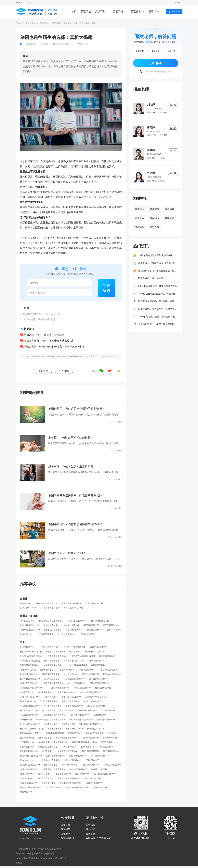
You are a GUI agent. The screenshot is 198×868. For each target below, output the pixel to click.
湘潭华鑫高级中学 (97, 661)
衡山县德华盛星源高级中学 (81, 720)
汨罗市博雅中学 (60, 742)
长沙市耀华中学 (27, 647)
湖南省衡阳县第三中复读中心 (51, 621)
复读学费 (154, 209)
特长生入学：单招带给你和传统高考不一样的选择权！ (54, 347)
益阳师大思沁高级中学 (99, 679)
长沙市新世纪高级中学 (30, 679)
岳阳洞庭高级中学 (91, 625)
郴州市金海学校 (45, 774)
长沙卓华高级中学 (73, 630)
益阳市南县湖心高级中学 (31, 756)
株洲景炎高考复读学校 (58, 656)
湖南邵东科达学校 (28, 670)
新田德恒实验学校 (28, 701)
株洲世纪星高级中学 (78, 769)
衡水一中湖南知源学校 (103, 742)
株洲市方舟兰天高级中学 (53, 683)
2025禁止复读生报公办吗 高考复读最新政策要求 (158, 294)
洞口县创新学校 (49, 710)
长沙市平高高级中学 (94, 783)
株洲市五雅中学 (27, 747)
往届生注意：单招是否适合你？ (40, 319)
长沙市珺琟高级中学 (29, 674)
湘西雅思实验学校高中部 (70, 783)
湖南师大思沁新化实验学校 (67, 738)
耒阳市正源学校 (51, 724)
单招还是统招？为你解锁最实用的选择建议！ (76, 524)
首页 (29, 3)
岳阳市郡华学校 (110, 738)
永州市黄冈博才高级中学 (68, 778)
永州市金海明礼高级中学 (90, 692)
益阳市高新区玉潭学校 (67, 751)
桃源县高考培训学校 (55, 733)
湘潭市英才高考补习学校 (74, 661)
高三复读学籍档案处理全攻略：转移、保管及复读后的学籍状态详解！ (158, 301)
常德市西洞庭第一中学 (30, 625)
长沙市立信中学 (70, 674)
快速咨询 (176, 11)
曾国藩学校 (112, 733)
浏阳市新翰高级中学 (100, 756)
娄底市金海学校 (27, 738)
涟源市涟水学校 (45, 738)
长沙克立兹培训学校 (94, 603)
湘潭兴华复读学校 (52, 661)
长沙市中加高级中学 (90, 674)
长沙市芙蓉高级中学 (98, 647)
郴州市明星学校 (27, 774)
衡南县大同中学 (82, 774)
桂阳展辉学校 (26, 792)
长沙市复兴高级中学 (66, 670)
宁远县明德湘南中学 (66, 692)
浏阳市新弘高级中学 (78, 756)
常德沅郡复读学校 (71, 625)
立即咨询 (156, 63)
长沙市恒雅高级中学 (76, 683)
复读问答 (118, 11)
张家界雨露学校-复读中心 (31, 733)
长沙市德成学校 (27, 760)
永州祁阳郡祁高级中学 (71, 697)
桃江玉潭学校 (48, 751)
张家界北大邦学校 (99, 769)
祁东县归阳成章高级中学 (104, 774)
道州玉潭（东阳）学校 (30, 697)
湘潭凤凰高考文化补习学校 (32, 688)
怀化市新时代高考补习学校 (77, 787)
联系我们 (90, 829)
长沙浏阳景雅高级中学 (56, 756)
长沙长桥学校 (26, 634)
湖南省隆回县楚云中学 (87, 710)
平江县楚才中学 (27, 742)
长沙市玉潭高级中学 (88, 670)
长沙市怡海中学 (47, 670)
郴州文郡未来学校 (46, 692)
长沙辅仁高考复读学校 (56, 652)
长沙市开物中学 (92, 760)
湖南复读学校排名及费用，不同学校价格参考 (158, 309)
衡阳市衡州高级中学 (74, 729)
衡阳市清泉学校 (55, 729)
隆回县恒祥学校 (66, 710)
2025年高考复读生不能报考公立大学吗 (158, 286)
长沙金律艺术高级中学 (95, 652)
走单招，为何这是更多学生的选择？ (71, 438)
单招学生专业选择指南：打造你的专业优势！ (76, 495)
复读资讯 (136, 11)
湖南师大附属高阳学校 (30, 706)
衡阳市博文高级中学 (96, 729)
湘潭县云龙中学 (27, 621)
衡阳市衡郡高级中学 (29, 783)
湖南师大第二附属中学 (71, 603)
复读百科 (100, 11)
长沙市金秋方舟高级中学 (31, 652)
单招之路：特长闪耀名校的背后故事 (44, 335)
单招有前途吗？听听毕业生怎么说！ (43, 314)
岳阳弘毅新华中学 (111, 625)
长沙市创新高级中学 (90, 765)
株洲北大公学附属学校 (48, 747)
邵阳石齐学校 (26, 720)
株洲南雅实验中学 (69, 747)
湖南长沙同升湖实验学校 (47, 603)
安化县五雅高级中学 (29, 751)
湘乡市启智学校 (88, 747)
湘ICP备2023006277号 (50, 849)
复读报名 (154, 11)
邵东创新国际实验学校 (77, 665)
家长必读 (139, 218)
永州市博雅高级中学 (74, 706)
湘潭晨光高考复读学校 (30, 661)
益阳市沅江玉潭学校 (90, 751)
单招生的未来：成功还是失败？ (68, 553)
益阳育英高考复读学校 (30, 665)
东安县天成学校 (51, 697)
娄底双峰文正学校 (91, 738)
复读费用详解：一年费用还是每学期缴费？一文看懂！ (158, 324)
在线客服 (90, 834)
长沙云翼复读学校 (28, 608)
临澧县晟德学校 (75, 733)
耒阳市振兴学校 (68, 724)
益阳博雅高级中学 (111, 751)
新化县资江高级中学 (95, 733)
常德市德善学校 (98, 665)
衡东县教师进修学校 (106, 720)
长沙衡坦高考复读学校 (50, 608)
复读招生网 (31, 23)
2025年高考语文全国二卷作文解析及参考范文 (158, 317)
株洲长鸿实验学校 (69, 765)
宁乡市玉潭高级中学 (112, 765)
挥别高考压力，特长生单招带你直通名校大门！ (50, 341)
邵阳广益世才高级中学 (77, 621)
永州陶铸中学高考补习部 (96, 697)
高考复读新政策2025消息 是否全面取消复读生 (158, 263)
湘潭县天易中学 (51, 765)
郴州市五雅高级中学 (82, 688)
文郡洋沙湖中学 (114, 630)
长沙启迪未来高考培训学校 (32, 656)
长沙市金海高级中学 (112, 674)
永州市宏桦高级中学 (92, 701)
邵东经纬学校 (42, 720)
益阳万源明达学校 (52, 679)
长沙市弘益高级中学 (53, 630)
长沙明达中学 (26, 603)
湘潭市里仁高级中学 (29, 683)
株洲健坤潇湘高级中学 (30, 765)
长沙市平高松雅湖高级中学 (32, 729)
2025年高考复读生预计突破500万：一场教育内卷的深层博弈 (158, 255)
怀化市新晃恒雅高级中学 (59, 688)
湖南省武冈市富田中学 (30, 715)
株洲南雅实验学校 (107, 656)
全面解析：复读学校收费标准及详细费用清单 (158, 271)
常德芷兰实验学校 (52, 625)
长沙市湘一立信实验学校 (74, 647)
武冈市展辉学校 (108, 710)
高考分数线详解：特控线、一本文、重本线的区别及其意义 (158, 278)
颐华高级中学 (44, 742)
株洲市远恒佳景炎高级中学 (54, 769)
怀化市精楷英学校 (46, 778)
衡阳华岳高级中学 (63, 774)
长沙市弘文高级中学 (110, 670)
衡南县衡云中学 (49, 783)
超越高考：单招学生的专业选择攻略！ (72, 466)
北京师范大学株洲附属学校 (83, 656)
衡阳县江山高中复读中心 (90, 724)
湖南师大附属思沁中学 (30, 630)
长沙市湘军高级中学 (45, 634)
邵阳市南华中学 (59, 720)
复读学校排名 (68, 838)
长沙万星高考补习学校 (73, 608)
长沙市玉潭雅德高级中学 (74, 679)
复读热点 (139, 209)
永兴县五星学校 (27, 692)
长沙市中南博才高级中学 (49, 760)
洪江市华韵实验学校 (92, 778)
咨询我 (173, 105)
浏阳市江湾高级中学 (72, 760)
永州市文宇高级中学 (49, 701)
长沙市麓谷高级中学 (94, 630)
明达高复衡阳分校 (54, 787)
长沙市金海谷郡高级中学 (31, 787)
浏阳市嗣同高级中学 (51, 674)
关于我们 (90, 825)
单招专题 (56, 23)
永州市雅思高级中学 (53, 706)
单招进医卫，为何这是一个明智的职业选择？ (76, 409)
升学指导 (139, 227)
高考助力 (169, 209)
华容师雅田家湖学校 (80, 742)
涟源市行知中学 (27, 778)
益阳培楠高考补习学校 (54, 665)
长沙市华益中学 (100, 715)
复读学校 (86, 11)
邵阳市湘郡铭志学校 (100, 621)
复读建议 (169, 218)
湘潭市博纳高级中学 (29, 769)
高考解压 (154, 218)
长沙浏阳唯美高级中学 (99, 683)
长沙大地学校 (75, 652)
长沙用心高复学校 (87, 634)
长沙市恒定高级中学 (66, 634)
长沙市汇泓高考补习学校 (49, 647)
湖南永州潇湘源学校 (96, 706)
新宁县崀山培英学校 (29, 710)
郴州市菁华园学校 (103, 688)
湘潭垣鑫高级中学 (107, 747)
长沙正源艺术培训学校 (30, 724)
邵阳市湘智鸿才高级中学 (55, 715)
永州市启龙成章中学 (70, 701)
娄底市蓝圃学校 (100, 787)
